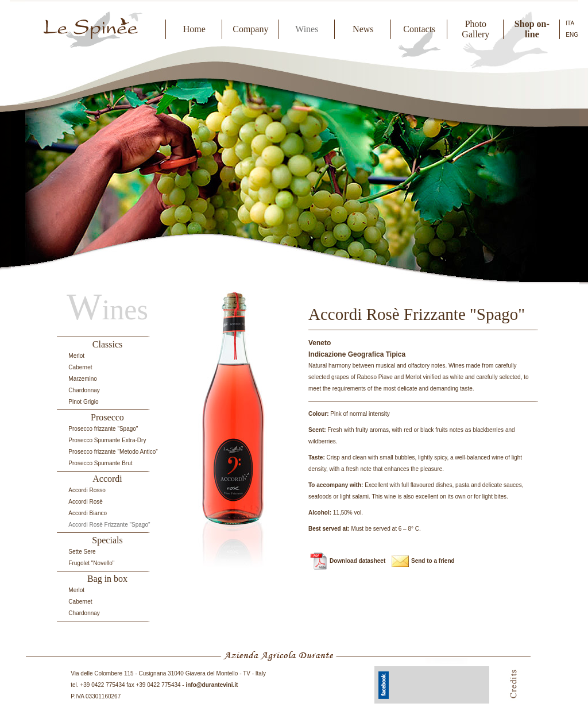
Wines (307, 29)
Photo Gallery (475, 29)
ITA (570, 23)
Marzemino (82, 379)
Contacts (419, 29)
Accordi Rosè (85, 502)
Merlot (76, 356)
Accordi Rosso (87, 490)
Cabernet (80, 367)
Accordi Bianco (88, 513)
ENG (572, 35)
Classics (107, 344)
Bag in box (107, 579)
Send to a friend (433, 561)
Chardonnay (84, 390)
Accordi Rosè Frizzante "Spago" (109, 525)
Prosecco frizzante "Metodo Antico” (113, 452)
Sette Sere (82, 552)
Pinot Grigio (83, 402)
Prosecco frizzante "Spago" (103, 429)
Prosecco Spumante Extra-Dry (107, 440)
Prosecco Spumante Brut (100, 463)
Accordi (107, 479)
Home (194, 29)
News (363, 29)
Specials (107, 540)
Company (250, 29)
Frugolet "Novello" (91, 563)
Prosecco (107, 417)
